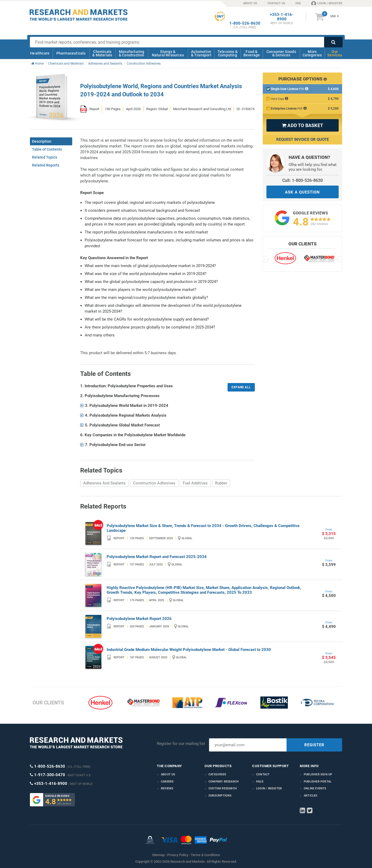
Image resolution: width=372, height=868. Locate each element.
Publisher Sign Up (318, 774)
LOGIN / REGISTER (327, 3)
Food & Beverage (252, 53)
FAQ (298, 3)
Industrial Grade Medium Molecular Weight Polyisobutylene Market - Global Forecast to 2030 (189, 650)
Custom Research (223, 788)
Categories (217, 774)
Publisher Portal (318, 782)
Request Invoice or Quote (303, 140)
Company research (224, 782)
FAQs (260, 782)
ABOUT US (250, 3)
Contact (263, 774)
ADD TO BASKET (302, 125)
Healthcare (40, 53)
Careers (167, 782)
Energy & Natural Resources (168, 53)
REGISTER (314, 745)
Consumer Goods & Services (281, 53)
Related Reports (46, 165)
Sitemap (158, 855)
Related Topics (45, 157)
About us (168, 774)
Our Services (335, 53)
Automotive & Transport (201, 53)
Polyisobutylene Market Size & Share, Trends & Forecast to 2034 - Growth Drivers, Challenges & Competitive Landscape (203, 528)
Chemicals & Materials (102, 53)
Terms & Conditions (205, 855)
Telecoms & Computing (228, 53)
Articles (311, 796)
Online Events (315, 788)
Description (42, 141)
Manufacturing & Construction (132, 53)
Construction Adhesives (154, 483)
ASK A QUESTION (302, 192)
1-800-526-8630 (245, 23)
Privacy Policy (178, 855)
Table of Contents (47, 149)
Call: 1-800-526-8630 (303, 180)
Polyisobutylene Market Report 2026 (139, 619)
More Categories (312, 53)
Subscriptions (220, 796)
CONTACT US (276, 3)
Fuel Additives (195, 483)
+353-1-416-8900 (282, 17)
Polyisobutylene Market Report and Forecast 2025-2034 (157, 557)
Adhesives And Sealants (104, 483)
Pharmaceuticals (71, 53)
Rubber (221, 483)
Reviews (167, 788)
